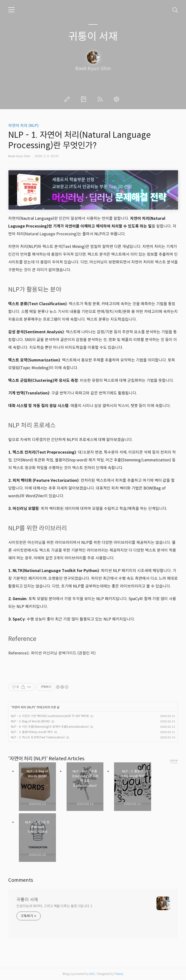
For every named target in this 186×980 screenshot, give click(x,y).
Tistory (119, 974)
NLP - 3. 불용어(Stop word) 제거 (32, 732)
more (174, 760)
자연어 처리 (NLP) (23, 126)
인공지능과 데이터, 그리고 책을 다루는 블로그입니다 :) (54, 906)
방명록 (85, 99)
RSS (101, 99)
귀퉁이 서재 (93, 37)
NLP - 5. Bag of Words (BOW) (30, 721)
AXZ (92, 974)
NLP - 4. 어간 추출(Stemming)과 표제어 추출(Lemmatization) (50, 727)
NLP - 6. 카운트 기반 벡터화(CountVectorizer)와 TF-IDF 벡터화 (50, 716)
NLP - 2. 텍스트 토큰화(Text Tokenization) (38, 737)
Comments (21, 880)
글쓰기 (68, 99)
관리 (117, 99)
